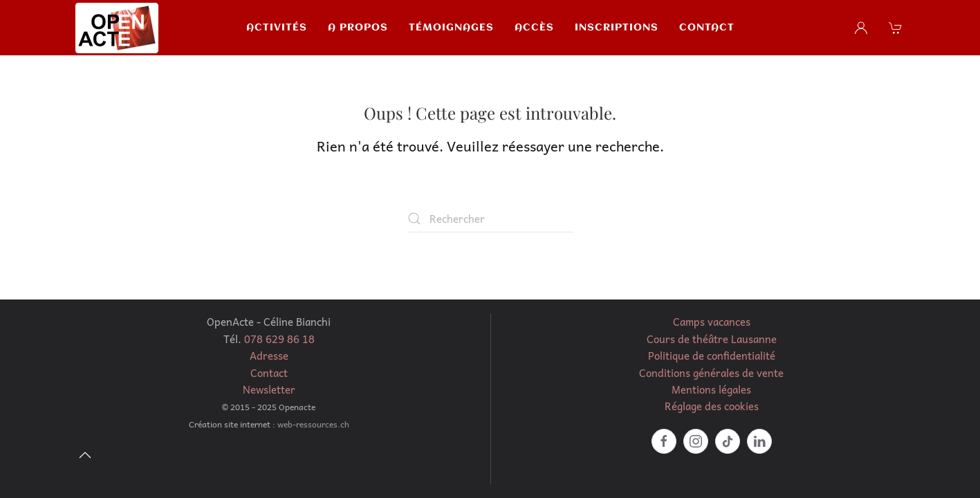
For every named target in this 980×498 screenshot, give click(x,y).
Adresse (269, 356)
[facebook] (664, 441)
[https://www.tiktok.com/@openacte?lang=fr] (728, 441)
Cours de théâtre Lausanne (712, 339)
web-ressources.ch (313, 424)
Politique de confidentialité (712, 356)
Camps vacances (712, 322)
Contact (707, 28)
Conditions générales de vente (711, 373)
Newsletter (269, 389)
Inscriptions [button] (617, 28)
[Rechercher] (490, 219)
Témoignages (451, 28)
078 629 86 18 (279, 339)
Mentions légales (711, 389)
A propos (358, 28)
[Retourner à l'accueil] (117, 28)
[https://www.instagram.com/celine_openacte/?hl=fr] (696, 441)
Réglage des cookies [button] (712, 406)
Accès (534, 28)
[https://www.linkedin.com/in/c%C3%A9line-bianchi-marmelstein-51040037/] (759, 441)
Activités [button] (277, 28)
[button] (897, 28)
